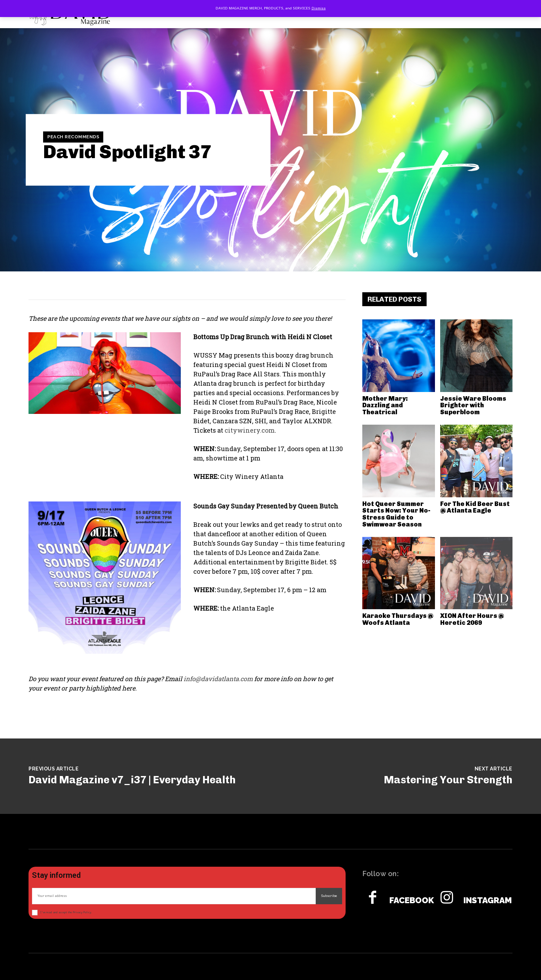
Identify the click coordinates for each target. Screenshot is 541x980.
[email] (174, 896)
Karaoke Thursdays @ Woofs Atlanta (398, 619)
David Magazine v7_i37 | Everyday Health (132, 780)
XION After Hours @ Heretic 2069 (472, 619)
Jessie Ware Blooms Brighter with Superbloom (473, 406)
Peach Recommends (73, 137)
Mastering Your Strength (448, 780)
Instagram (488, 900)
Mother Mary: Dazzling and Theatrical (385, 406)
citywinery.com (250, 430)
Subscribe (329, 896)
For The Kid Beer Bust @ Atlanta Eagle (475, 507)
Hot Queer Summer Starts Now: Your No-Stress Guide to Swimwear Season (396, 514)
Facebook (412, 900)
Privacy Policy (82, 912)
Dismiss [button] (319, 8)
